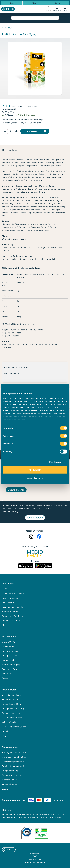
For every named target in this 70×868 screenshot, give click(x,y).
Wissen (34, 3)
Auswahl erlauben (35, 478)
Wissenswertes (9, 780)
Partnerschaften (9, 669)
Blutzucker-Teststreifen (13, 593)
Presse (5, 678)
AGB (35, 856)
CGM (4, 589)
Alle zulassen (35, 470)
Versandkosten (32, 106)
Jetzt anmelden (35, 518)
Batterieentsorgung (11, 665)
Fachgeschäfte (9, 660)
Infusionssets (8, 602)
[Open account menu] (48, 9)
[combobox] (35, 18)
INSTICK (8, 28)
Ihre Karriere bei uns (11, 651)
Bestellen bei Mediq (11, 695)
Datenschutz (35, 859)
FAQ (4, 736)
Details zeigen (56, 462)
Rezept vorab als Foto (12, 718)
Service (57, 3)
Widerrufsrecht (9, 722)
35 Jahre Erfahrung (11, 646)
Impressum (35, 853)
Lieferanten (7, 674)
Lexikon (6, 789)
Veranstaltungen (10, 784)
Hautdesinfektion (10, 612)
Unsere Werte (9, 642)
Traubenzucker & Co (11, 621)
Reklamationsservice (12, 775)
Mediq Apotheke (10, 656)
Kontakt (6, 731)
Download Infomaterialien (14, 757)
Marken (5, 625)
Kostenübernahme (10, 700)
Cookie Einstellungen (35, 862)
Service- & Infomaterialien (14, 766)
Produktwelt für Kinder (13, 616)
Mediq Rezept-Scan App (13, 709)
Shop (12, 3)
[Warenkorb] (57, 9)
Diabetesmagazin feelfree (14, 762)
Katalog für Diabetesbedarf (14, 753)
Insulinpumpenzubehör (13, 607)
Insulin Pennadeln (10, 598)
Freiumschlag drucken (12, 713)
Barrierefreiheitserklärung (14, 727)
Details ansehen (16, 490)
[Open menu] (65, 9)
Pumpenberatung (10, 771)
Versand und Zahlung (12, 704)
